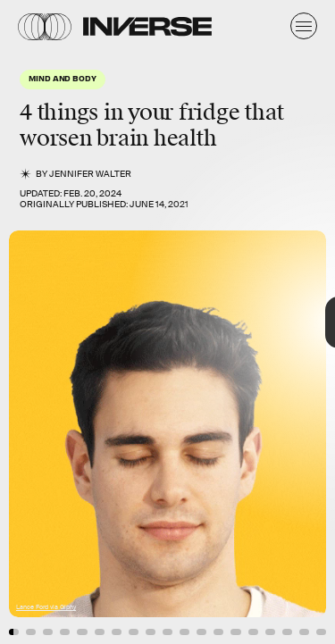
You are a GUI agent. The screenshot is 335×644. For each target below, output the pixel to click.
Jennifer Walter (90, 174)
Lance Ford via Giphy (46, 607)
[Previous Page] (55, 322)
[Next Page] (223, 322)
